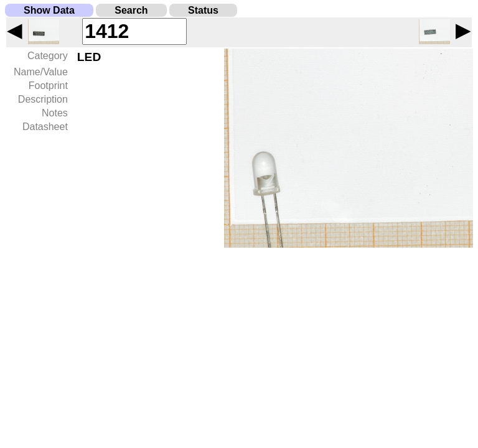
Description (43, 99)
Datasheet (45, 127)
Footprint (48, 86)
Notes (55, 113)
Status (203, 10)
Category (48, 56)
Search (131, 10)
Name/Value (41, 72)
